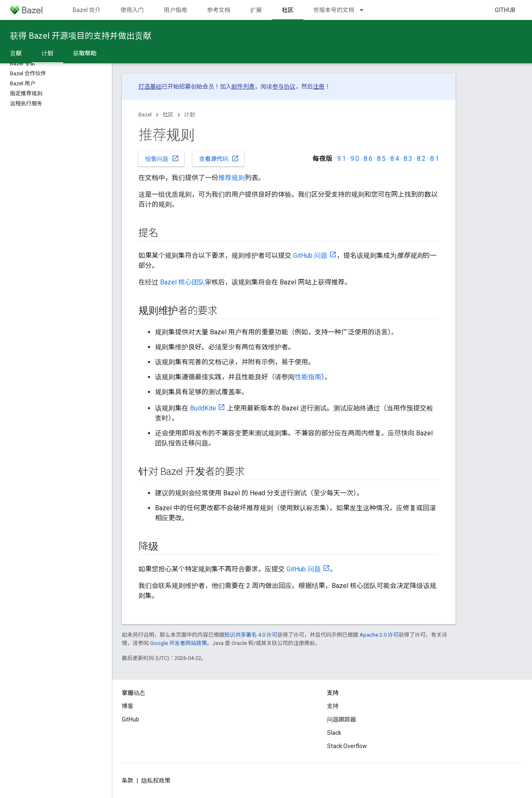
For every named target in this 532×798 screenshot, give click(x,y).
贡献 (16, 53)
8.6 (368, 159)
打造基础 (150, 86)
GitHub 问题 (310, 256)
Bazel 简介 (87, 10)
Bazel (145, 115)
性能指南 (308, 377)
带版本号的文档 (334, 10)
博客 (128, 706)
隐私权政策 (156, 781)
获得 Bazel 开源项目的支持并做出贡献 (81, 36)
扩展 (256, 10)
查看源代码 (219, 158)
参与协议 (284, 86)
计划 (190, 115)
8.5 (381, 159)
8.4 (395, 159)
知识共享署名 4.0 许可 (251, 635)
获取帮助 (85, 53)
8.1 (435, 159)
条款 (128, 781)
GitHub (505, 10)
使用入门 (132, 10)
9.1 (341, 159)
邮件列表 (243, 86)
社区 (168, 115)
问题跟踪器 (342, 719)
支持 (333, 706)
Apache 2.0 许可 (379, 635)
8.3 (408, 159)
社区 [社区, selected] (288, 10)
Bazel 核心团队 (182, 282)
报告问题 (162, 158)
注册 (319, 86)
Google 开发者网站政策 (179, 643)
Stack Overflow (347, 746)
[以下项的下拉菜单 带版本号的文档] (365, 10)
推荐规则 (232, 178)
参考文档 (219, 10)
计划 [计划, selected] (47, 53)
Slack (334, 733)
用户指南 (175, 10)
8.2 (421, 159)
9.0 (355, 159)
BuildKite (203, 408)
